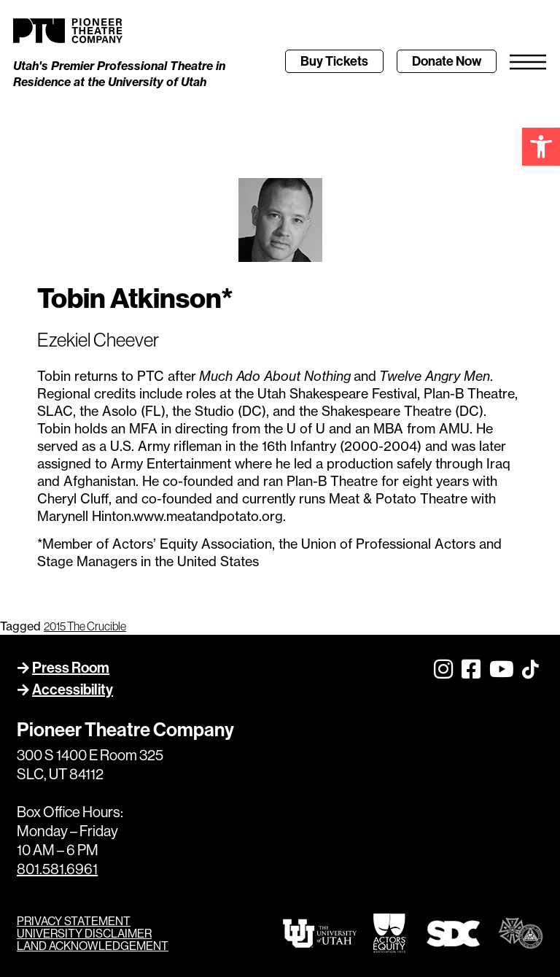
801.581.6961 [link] (57, 869)
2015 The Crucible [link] (85, 626)
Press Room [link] (71, 668)
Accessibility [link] (73, 690)
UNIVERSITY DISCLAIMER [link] (84, 934)
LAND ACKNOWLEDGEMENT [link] (93, 946)
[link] (541, 147)
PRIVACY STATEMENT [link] (74, 921)
